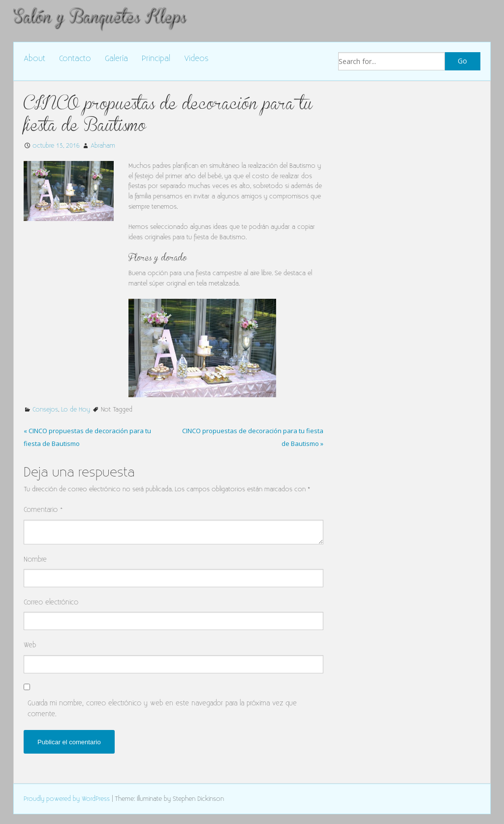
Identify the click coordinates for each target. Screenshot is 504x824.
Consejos (45, 410)
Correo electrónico (51, 602)
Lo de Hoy (76, 410)
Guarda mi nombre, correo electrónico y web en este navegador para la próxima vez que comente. (162, 709)
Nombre (35, 559)
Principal (156, 59)
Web (30, 645)
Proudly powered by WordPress (67, 799)
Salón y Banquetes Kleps (99, 16)
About (34, 59)
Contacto (75, 59)
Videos (196, 59)
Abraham (103, 146)
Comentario (43, 510)
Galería (116, 59)
